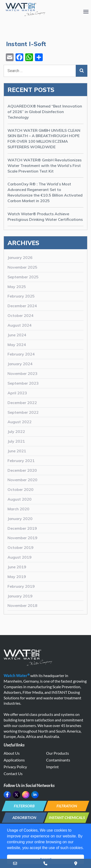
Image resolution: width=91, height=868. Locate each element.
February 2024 (21, 354)
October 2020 (21, 489)
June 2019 (17, 567)
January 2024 (20, 364)
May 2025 (17, 287)
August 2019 (20, 557)
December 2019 (22, 528)
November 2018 (22, 605)
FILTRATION (67, 806)
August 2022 (20, 422)
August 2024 (20, 325)
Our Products (58, 753)
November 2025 (22, 267)
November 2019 (22, 538)
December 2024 (22, 306)
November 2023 (22, 373)
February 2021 (21, 461)
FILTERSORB (24, 806)
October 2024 (21, 315)
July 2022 (16, 431)
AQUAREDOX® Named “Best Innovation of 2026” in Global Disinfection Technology (45, 112)
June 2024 (17, 335)
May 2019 (17, 577)
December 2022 (22, 403)
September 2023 (23, 383)
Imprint (52, 767)
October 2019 (21, 547)
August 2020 (20, 499)
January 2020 (20, 519)
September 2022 (23, 412)
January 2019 (20, 596)
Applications (14, 760)
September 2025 (23, 277)
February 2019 (21, 586)
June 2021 (17, 451)
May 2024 (17, 345)
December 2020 (22, 470)
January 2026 (20, 257)
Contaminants (58, 760)
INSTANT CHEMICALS (67, 817)
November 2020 (22, 480)
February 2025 (21, 296)
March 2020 (18, 509)
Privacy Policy (15, 767)
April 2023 (17, 393)
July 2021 (16, 441)
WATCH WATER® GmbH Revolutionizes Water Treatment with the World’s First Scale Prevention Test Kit (45, 165)
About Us (12, 753)
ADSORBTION (24, 817)
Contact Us (13, 773)
